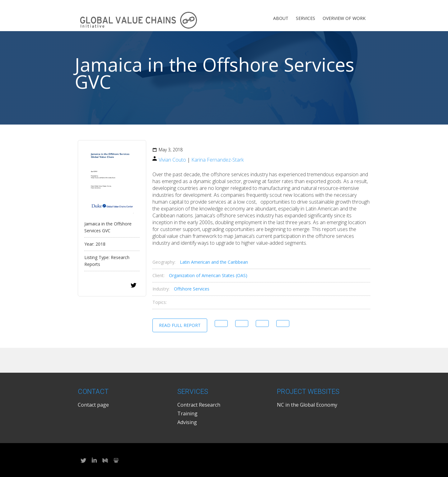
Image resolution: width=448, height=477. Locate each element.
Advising (187, 422)
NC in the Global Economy (307, 405)
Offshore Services (192, 289)
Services (306, 18)
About (281, 18)
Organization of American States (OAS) (208, 275)
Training (187, 413)
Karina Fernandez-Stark (217, 160)
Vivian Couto (172, 160)
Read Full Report (180, 325)
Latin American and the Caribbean (214, 262)
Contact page (93, 405)
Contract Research (199, 405)
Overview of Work (344, 18)
